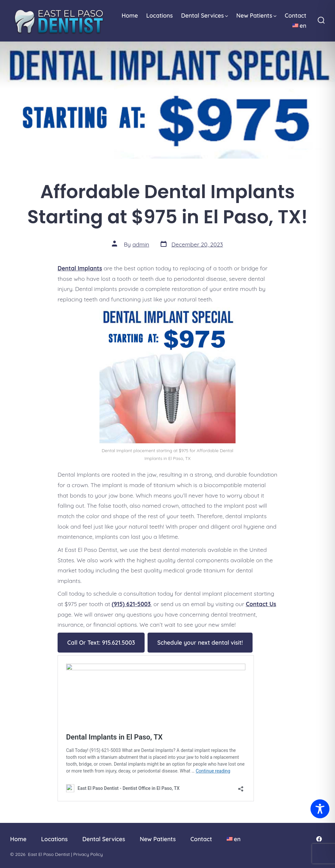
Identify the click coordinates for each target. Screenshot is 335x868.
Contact (295, 15)
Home (130, 15)
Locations (159, 15)
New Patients (256, 15)
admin (141, 244)
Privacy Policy (88, 854)
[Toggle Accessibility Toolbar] (320, 809)
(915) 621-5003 (131, 604)
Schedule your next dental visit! (200, 642)
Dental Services (204, 15)
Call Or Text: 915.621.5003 (101, 642)
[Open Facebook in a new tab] (319, 839)
